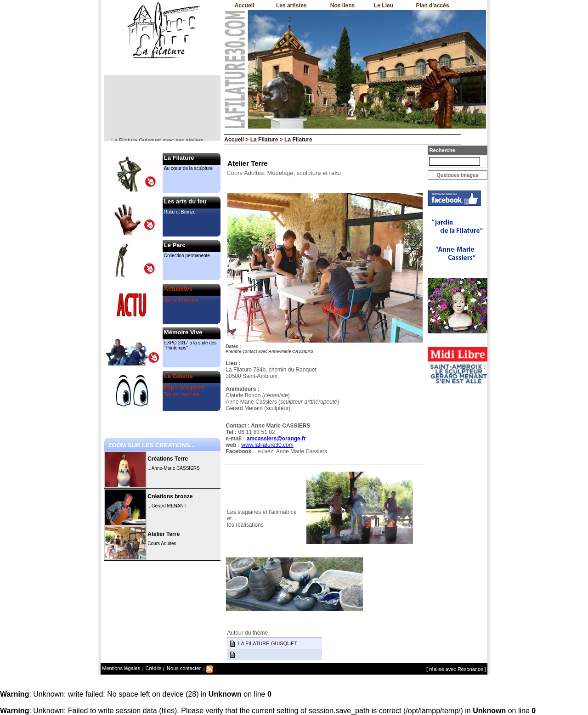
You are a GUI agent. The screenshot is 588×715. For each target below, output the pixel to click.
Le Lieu (384, 6)
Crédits (153, 668)
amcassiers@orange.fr (276, 439)
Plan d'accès (432, 6)
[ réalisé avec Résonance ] (456, 669)
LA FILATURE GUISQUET (268, 643)
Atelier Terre (164, 534)
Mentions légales (121, 668)
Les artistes (291, 6)
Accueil (245, 6)
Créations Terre (168, 459)
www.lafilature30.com (267, 445)
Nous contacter (183, 668)
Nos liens (342, 6)
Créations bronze (170, 496)
